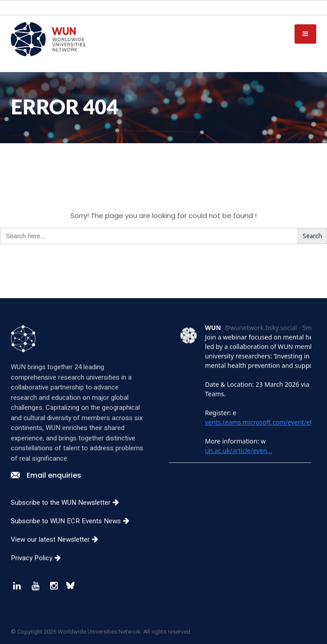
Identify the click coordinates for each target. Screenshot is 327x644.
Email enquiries (46, 486)
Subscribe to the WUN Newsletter (68, 513)
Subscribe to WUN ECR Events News (74, 531)
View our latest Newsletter (58, 550)
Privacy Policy (39, 568)
